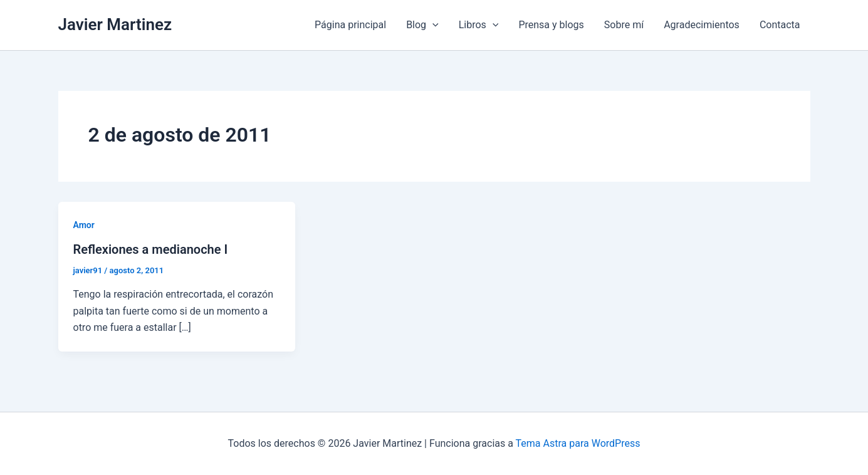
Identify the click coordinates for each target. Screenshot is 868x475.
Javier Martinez (115, 24)
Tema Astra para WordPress (578, 443)
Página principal (350, 25)
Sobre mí (624, 25)
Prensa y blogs (551, 25)
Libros (479, 25)
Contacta (780, 25)
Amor (84, 225)
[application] (432, 25)
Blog (422, 25)
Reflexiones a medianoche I (151, 249)
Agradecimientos (702, 25)
